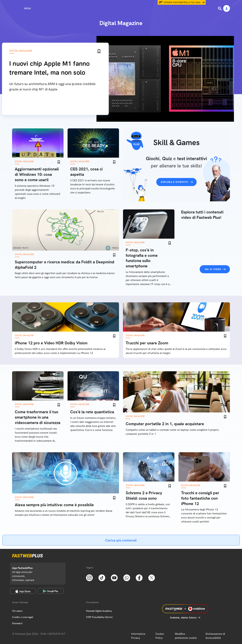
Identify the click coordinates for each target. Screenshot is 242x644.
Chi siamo (17, 611)
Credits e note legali (23, 617)
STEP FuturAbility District (99, 617)
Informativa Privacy (138, 636)
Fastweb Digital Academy (99, 611)
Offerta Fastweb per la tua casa (182, 3)
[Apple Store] (23, 591)
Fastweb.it (17, 623)
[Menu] (21, 8)
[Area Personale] (227, 9)
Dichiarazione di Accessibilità (215, 636)
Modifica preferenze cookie (186, 636)
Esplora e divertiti (175, 182)
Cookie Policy (160, 636)
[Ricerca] (220, 9)
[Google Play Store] (51, 591)
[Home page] (121, 8)
